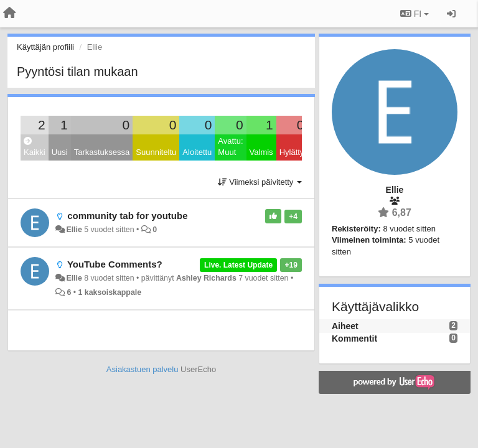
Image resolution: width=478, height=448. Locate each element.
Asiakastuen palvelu (143, 369)
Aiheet (345, 326)
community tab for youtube (127, 216)
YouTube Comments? (115, 264)
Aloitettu (197, 152)
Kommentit (354, 338)
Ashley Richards (206, 278)
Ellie (74, 230)
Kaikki (35, 147)
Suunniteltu (156, 152)
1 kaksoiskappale (110, 292)
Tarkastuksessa (102, 152)
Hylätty (292, 152)
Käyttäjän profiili (45, 47)
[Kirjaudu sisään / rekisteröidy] (451, 14)
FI (415, 14)
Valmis (261, 152)
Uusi (60, 152)
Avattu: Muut (230, 147)
